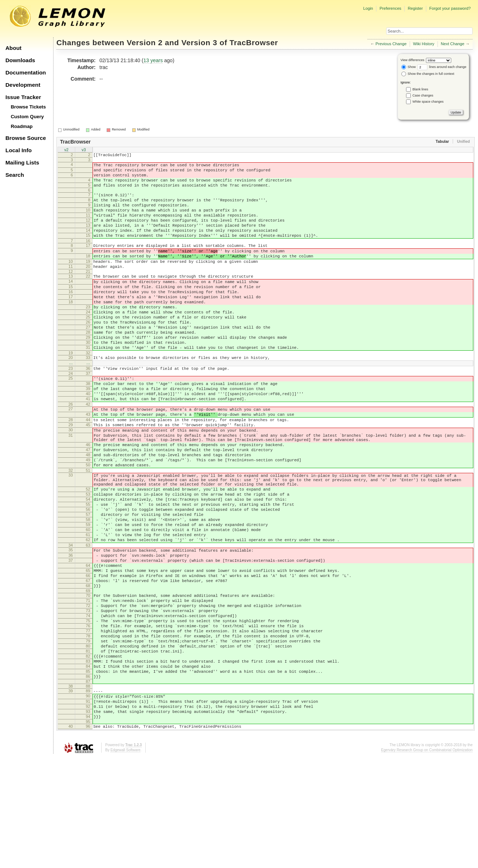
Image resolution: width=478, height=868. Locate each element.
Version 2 (144, 42)
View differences (413, 60)
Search (15, 175)
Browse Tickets (28, 107)
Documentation (26, 72)
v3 (84, 150)
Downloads (20, 60)
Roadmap (22, 126)
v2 (67, 150)
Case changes (423, 95)
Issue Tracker (23, 97)
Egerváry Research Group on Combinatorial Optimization (427, 861)
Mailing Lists (22, 163)
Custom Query (27, 117)
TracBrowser (254, 42)
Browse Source (26, 138)
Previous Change (391, 44)
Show (409, 67)
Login (368, 8)
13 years (153, 60)
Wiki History (424, 44)
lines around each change (442, 67)
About (13, 48)
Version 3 (199, 42)
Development (23, 85)
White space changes (428, 102)
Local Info (19, 150)
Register (415, 8)
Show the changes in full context (428, 74)
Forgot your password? (450, 8)
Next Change (453, 44)
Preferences (390, 8)
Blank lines (421, 89)
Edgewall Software (125, 861)
